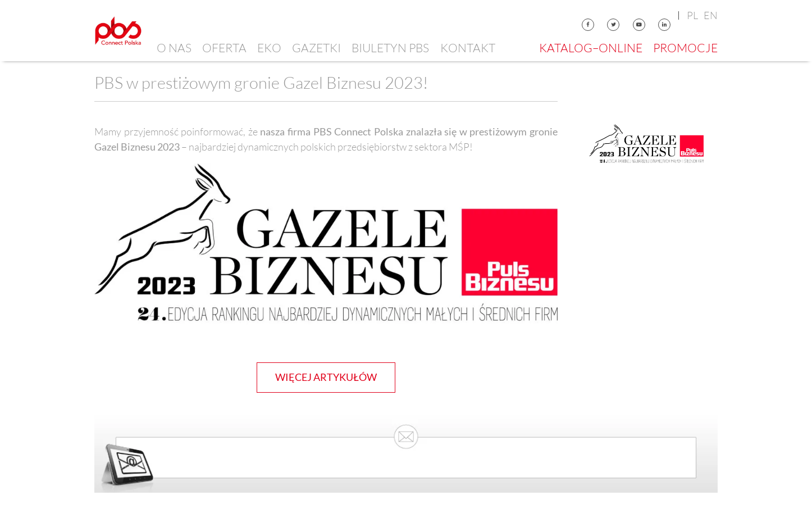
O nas (174, 48)
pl (692, 15)
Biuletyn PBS (390, 48)
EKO (269, 48)
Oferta (224, 48)
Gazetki (316, 48)
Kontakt (468, 48)
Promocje (685, 48)
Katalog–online (591, 48)
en (711, 15)
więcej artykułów (326, 377)
